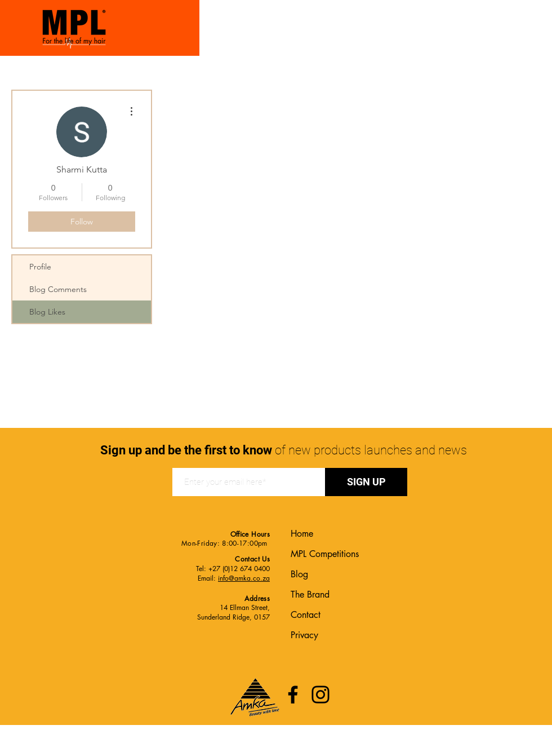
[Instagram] (320, 695)
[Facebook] (293, 695)
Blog (299, 574)
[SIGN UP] (366, 482)
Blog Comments (58, 289)
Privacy (304, 635)
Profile (40, 267)
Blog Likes (47, 312)
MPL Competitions (325, 554)
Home (302, 534)
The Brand (310, 594)
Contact (306, 615)
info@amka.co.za (244, 578)
